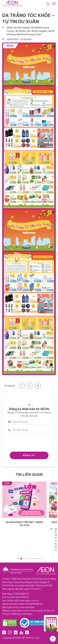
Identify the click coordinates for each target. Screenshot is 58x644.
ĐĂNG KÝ (29, 455)
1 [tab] (18, 559)
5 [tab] (30, 559)
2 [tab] (21, 559)
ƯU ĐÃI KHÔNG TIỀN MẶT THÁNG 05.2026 (24, 524)
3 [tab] (24, 559)
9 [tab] (42, 559)
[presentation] (30, 441)
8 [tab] (39, 559)
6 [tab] (33, 559)
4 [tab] (27, 559)
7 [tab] (36, 559)
